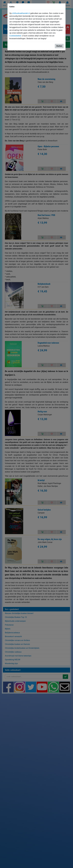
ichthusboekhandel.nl (21, 13)
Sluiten (59, 46)
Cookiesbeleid (15, 36)
